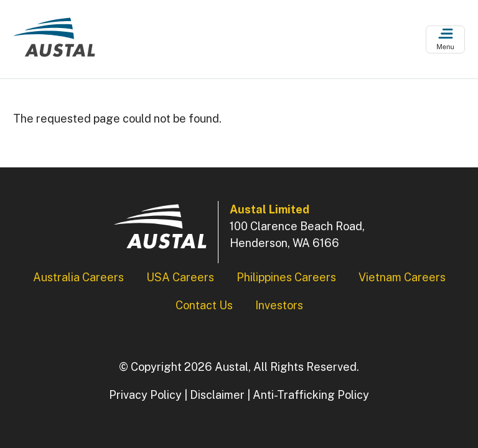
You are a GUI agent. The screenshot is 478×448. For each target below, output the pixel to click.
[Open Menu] (445, 40)
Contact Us (204, 305)
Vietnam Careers (402, 277)
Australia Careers (78, 277)
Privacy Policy (145, 395)
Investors (279, 305)
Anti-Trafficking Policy (311, 395)
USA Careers (180, 277)
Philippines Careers (286, 277)
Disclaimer (217, 395)
